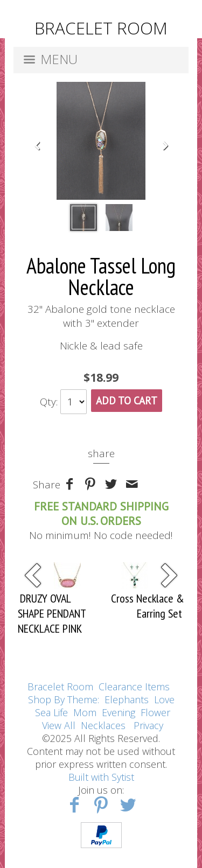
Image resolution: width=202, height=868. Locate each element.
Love (164, 699)
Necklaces (103, 725)
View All (59, 725)
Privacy (148, 725)
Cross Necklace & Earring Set (148, 606)
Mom (85, 712)
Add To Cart (127, 401)
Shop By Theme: (65, 699)
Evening (119, 712)
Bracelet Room (60, 687)
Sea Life (51, 712)
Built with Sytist (101, 777)
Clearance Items (134, 687)
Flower (155, 712)
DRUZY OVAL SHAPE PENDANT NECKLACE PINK (52, 613)
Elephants (127, 699)
